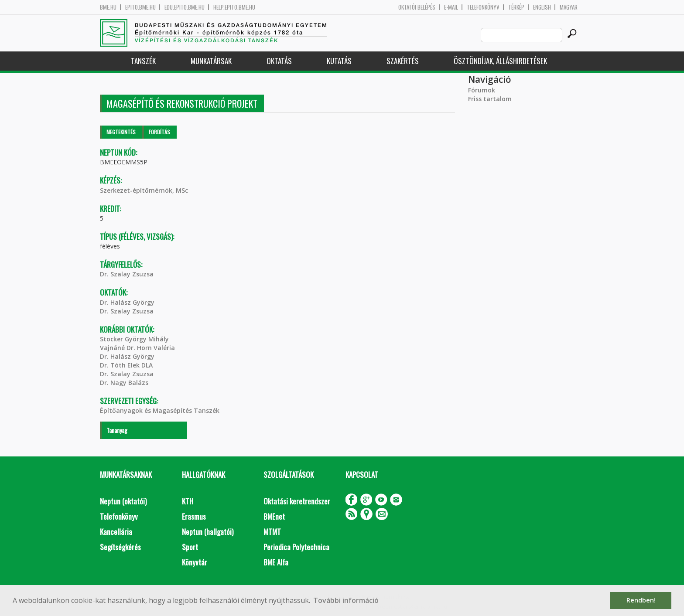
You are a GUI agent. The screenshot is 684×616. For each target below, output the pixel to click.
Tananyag (117, 430)
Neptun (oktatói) (123, 501)
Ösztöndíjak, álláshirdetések (500, 61)
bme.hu (108, 7)
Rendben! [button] (641, 600)
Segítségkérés (120, 547)
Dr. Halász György (127, 302)
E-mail (451, 7)
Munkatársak (211, 61)
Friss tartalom (490, 99)
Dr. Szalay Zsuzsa (127, 274)
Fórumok (482, 90)
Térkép (516, 7)
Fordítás (159, 132)
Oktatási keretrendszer (297, 501)
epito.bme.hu (140, 7)
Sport (190, 547)
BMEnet (274, 516)
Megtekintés (121, 132)
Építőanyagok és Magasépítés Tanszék (160, 410)
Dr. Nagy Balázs (124, 383)
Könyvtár (195, 562)
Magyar (569, 7)
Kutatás (339, 61)
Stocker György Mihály (134, 339)
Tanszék (143, 61)
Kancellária (116, 532)
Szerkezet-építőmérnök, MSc (144, 190)
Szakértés (403, 61)
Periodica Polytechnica (296, 547)
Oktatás (279, 61)
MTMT (272, 532)
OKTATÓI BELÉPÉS (417, 7)
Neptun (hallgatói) (208, 532)
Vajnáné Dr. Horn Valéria (137, 348)
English (542, 7)
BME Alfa (276, 562)
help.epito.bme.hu (234, 7)
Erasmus (194, 516)
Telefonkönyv (483, 7)
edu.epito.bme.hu (185, 7)
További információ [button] (346, 600)
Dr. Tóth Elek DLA (126, 365)
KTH (188, 501)
